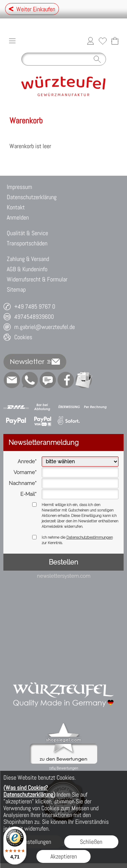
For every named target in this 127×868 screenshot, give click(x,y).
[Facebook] (66, 380)
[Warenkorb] (115, 41)
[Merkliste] (103, 41)
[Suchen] (64, 59)
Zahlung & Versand (28, 259)
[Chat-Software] (48, 380)
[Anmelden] (90, 41)
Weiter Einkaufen (32, 9)
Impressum (19, 187)
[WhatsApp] (30, 380)
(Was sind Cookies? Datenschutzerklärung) (29, 791)
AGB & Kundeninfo (27, 269)
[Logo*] (63, 72)
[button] (12, 41)
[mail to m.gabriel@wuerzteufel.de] (12, 380)
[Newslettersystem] (84, 380)
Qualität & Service (27, 233)
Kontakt (16, 207)
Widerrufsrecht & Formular (37, 279)
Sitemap (16, 289)
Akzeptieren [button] (64, 856)
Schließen (91, 842)
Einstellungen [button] (36, 842)
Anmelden (18, 217)
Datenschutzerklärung (32, 197)
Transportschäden (27, 243)
